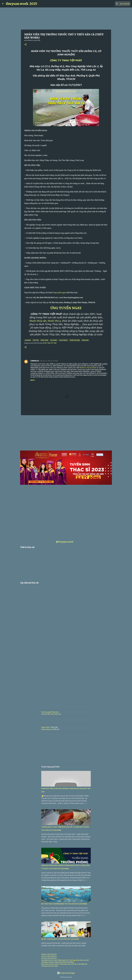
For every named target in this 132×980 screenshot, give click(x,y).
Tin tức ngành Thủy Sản (50, 712)
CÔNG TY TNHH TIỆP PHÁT (66, 60)
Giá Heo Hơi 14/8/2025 (49, 958)
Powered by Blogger (66, 973)
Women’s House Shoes (88, 368)
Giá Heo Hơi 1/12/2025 (49, 954)
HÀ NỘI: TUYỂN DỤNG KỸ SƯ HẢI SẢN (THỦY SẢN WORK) (60, 939)
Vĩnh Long (85, 340)
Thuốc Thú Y (46, 727)
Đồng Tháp (44, 340)
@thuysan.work (65, 542)
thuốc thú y (54, 321)
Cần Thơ (36, 340)
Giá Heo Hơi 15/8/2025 (49, 956)
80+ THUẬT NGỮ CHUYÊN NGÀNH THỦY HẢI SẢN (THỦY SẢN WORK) (64, 904)
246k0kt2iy (35, 361)
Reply (33, 380)
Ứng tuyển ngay (60, 293)
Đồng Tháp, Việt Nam (50, 343)
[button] (25, 45)
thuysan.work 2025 (22, 4)
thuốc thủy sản (38, 321)
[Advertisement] (66, 433)
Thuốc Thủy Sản (47, 729)
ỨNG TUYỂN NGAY (66, 308)
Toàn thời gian (75, 340)
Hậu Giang (54, 340)
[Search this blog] (120, 4)
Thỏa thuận (63, 340)
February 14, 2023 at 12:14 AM (49, 361)
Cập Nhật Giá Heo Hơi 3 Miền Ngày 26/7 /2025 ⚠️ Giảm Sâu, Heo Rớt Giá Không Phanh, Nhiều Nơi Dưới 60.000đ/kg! (65, 961)
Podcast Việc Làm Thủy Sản (51, 714)
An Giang (28, 340)
